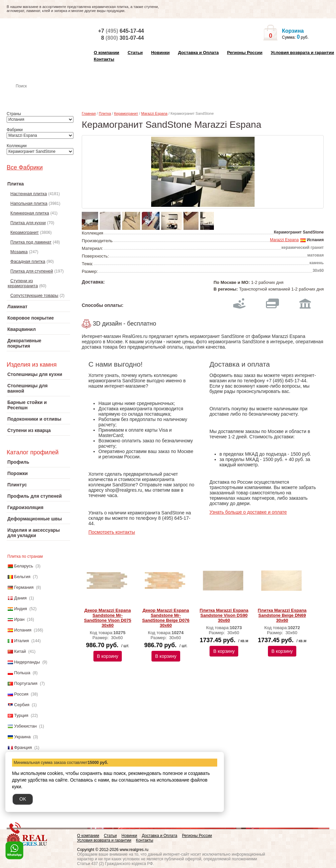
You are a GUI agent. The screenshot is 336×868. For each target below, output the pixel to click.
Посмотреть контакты (112, 532)
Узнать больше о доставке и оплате (248, 512)
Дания (20, 598)
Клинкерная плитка (30, 213)
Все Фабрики (25, 167)
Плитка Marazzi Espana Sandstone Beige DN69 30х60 (282, 615)
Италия (21, 641)
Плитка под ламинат (31, 242)
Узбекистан (25, 726)
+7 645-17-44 (121, 31)
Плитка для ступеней (32, 271)
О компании (106, 53)
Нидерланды (27, 662)
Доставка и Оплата (198, 53)
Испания (23, 630)
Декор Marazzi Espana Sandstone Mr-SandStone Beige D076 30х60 (166, 618)
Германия (24, 587)
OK (23, 799)
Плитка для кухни (28, 223)
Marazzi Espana (154, 113)
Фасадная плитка (28, 261)
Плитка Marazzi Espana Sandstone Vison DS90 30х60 (224, 615)
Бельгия (22, 577)
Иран (19, 619)
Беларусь (24, 566)
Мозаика (19, 252)
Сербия (22, 705)
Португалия (26, 683)
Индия (20, 609)
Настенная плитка (46, 95)
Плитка (105, 113)
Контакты (104, 59)
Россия (21, 694)
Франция (23, 747)
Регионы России (245, 53)
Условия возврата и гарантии (302, 53)
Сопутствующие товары (34, 295)
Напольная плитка (29, 203)
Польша (22, 673)
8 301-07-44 (122, 38)
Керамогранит (25, 232)
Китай (20, 651)
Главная (89, 113)
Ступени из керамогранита (23, 283)
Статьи (135, 53)
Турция (21, 715)
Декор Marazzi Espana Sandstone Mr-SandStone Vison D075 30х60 (108, 618)
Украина (22, 737)
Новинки (160, 53)
